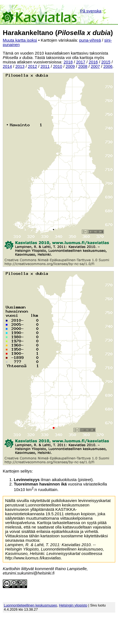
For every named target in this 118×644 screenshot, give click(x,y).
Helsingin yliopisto (73, 605)
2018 (68, 62)
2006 (108, 66)
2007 (95, 66)
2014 (7, 66)
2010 (58, 66)
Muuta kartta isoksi (20, 40)
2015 (106, 62)
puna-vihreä (90, 40)
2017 (81, 62)
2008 (83, 66)
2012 (32, 66)
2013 (20, 66)
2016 (93, 62)
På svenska (91, 11)
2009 (70, 66)
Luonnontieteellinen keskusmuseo (31, 605)
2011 (45, 66)
